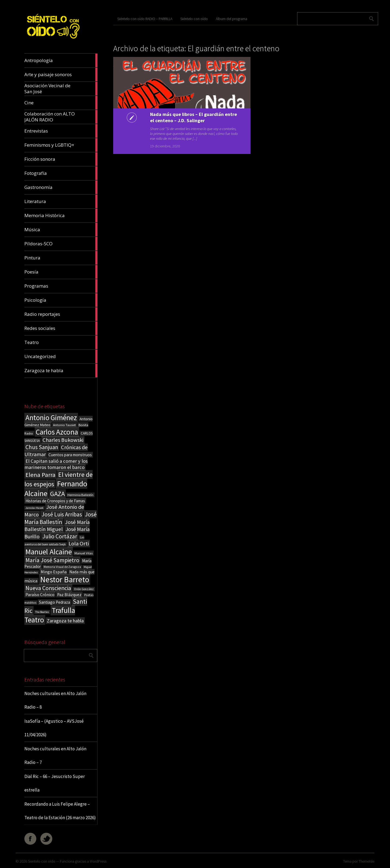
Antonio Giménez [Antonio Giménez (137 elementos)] (51, 418)
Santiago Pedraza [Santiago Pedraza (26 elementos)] (55, 602)
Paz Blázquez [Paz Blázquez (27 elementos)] (69, 595)
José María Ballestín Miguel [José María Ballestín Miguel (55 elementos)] (57, 526)
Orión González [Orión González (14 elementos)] (84, 589)
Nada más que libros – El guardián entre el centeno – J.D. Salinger (160, 120)
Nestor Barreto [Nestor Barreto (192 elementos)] (65, 579)
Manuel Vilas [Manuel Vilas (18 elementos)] (84, 553)
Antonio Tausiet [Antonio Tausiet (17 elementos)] (64, 425)
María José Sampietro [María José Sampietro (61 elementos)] (52, 560)
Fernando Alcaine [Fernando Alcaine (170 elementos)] (56, 488)
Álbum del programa (232, 19)
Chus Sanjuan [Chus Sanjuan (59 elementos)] (42, 447)
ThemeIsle (366, 861)
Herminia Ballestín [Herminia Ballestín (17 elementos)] (80, 495)
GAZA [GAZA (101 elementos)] (57, 494)
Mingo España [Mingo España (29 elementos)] (54, 572)
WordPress (98, 861)
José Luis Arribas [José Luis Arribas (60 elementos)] (62, 514)
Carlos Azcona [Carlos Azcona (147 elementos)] (57, 432)
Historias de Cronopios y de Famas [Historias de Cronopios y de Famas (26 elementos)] (55, 501)
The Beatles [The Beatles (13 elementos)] (42, 612)
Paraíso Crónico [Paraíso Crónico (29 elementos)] (40, 594)
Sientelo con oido (42, 861)
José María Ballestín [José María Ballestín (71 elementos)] (61, 518)
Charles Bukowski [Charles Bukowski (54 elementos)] (63, 440)
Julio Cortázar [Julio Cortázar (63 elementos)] (60, 536)
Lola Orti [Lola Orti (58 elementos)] (79, 544)
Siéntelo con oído (194, 19)
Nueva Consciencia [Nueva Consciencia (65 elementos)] (48, 588)
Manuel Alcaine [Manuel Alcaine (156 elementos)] (49, 552)
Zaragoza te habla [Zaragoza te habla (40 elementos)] (65, 621)
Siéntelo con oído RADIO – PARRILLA (145, 19)
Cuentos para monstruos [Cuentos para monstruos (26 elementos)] (70, 455)
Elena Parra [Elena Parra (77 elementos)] (40, 475)
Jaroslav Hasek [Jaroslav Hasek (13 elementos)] (35, 508)
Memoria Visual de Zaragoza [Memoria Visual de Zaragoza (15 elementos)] (62, 567)
